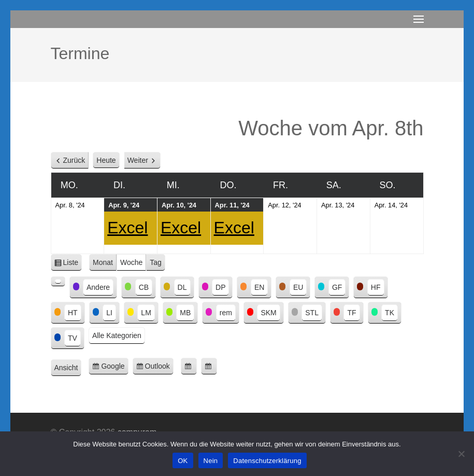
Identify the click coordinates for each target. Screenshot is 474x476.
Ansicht (68, 368)
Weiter (138, 160)
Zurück (74, 160)
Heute (106, 160)
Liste (73, 264)
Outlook (159, 368)
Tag (156, 262)
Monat (103, 262)
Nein (211, 461)
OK (183, 461)
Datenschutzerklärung (267, 461)
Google (114, 368)
